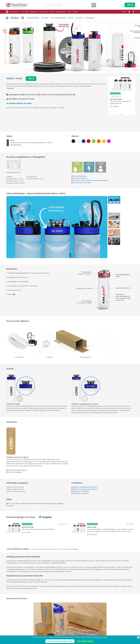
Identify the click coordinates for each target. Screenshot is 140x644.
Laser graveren (40, 567)
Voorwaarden (88, 632)
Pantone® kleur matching (39, 634)
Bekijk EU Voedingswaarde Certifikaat (85, 487)
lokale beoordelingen (46, 549)
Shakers (10, 78)
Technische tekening (79, 176)
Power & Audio (44, 12)
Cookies (86, 634)
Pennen (52, 12)
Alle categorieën (12, 12)
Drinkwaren (34, 12)
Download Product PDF (80, 178)
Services (71, 18)
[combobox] (68, 5)
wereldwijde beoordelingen (68, 549)
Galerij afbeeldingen (33, 18)
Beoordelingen (90, 18)
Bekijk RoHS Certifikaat (80, 493)
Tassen (69, 12)
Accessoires (79, 18)
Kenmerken (45, 18)
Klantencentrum (62, 634)
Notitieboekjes (61, 12)
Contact (124, 12)
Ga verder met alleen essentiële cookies (60, 641)
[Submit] (46, 5)
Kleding (75, 12)
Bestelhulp (61, 632)
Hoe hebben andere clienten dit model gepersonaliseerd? (91, 180)
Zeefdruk (30, 567)
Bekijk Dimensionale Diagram (82, 183)
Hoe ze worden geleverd (58, 18)
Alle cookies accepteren (85, 641)
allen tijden (98, 637)
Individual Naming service (18, 569)
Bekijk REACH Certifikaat (81, 491)
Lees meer (10, 88)
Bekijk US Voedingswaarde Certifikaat (85, 489)
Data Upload (35, 632)
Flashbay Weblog (116, 632)
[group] (122, 93)
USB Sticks (25, 12)
